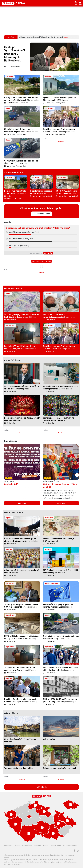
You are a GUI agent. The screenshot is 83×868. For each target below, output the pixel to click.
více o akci (22, 503)
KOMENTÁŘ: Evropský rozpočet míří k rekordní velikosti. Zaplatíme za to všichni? (59, 606)
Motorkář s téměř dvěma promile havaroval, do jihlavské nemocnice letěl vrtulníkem (21, 130)
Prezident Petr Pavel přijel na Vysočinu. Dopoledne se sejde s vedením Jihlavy (21, 700)
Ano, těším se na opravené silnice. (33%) (24, 232)
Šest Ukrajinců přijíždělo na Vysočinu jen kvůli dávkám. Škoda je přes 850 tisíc (22, 316)
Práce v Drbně (56, 846)
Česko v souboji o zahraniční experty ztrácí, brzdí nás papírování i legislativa (21, 540)
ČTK (8, 67)
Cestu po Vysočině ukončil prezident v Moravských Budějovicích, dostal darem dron (15, 54)
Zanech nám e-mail (42, 214)
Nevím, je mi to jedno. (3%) (19, 246)
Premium (61, 142)
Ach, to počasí (49, 739)
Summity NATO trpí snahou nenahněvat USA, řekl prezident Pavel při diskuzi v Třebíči (21, 606)
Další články (41, 787)
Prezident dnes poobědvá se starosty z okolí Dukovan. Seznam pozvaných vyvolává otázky (59, 130)
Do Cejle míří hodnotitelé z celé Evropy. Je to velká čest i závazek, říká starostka (22, 99)
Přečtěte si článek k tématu (42, 261)
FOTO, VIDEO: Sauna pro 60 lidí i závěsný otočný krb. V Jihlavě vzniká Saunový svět (66, 192)
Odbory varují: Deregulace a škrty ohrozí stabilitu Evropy (21, 571)
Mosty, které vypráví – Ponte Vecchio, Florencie (20, 740)
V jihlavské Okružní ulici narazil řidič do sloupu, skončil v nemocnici (21, 162)
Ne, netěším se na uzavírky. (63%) (21, 239)
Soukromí (8, 846)
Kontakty (37, 846)
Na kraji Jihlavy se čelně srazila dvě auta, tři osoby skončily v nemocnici (61, 637)
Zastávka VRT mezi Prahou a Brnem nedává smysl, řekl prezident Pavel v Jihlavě (20, 347)
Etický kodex (27, 846)
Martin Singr (50, 103)
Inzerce (46, 846)
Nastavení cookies (70, 846)
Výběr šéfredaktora (13, 172)
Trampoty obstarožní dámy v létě (18, 768)
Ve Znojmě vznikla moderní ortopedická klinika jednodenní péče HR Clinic (60, 387)
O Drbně (17, 846)
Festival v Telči (11, 484)
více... (66, 37)
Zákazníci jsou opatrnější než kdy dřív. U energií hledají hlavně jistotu (22, 387)
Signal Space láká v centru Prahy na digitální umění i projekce (59, 419)
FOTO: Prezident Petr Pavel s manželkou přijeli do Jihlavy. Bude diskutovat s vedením (61, 669)
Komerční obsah (12, 360)
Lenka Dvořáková (13, 103)
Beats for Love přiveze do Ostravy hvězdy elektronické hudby (22, 419)
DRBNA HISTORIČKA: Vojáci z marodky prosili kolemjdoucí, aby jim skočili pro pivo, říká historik (60, 700)
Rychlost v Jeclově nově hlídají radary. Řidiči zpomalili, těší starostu (60, 99)
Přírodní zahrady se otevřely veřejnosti (60, 768)
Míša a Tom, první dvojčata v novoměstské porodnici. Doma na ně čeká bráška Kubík (59, 316)
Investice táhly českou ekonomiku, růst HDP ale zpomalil (60, 540)
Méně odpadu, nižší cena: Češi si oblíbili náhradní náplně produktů (60, 571)
